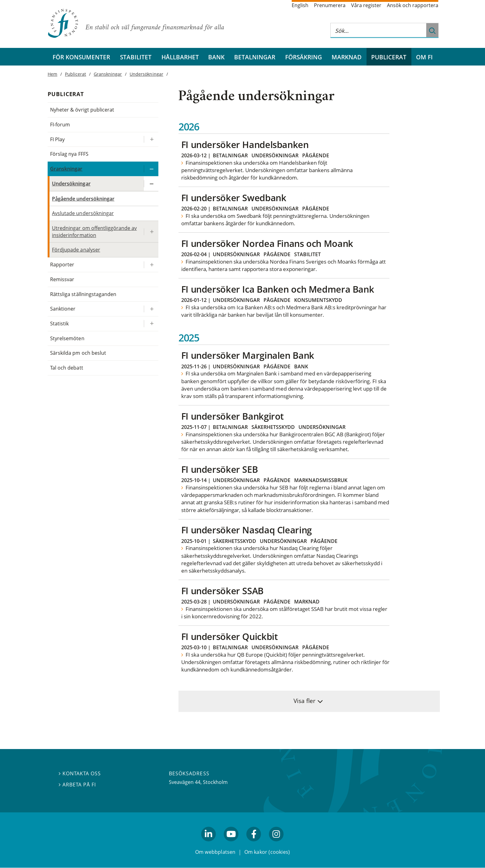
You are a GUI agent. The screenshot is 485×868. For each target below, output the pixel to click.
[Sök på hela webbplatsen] (378, 30)
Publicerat (389, 57)
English (300, 5)
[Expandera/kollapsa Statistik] (151, 324)
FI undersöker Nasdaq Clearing (247, 530)
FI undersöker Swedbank (234, 198)
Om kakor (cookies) (267, 852)
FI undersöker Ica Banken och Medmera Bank (278, 289)
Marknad (347, 57)
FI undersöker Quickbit (230, 636)
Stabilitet (136, 57)
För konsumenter (81, 57)
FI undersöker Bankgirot (232, 416)
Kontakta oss (80, 774)
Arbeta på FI (77, 785)
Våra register (366, 5)
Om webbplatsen (215, 852)
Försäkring (304, 57)
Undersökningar (275, 155)
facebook (254, 844)
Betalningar (255, 57)
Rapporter (62, 265)
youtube (231, 844)
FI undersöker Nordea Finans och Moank (267, 243)
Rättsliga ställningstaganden (83, 294)
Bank (216, 57)
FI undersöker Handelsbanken (245, 144)
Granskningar (108, 74)
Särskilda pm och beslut (78, 353)
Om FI (424, 57)
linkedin (209, 844)
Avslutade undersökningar (83, 213)
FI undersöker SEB (220, 469)
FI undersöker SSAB (222, 591)
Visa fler (305, 701)
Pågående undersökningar (83, 199)
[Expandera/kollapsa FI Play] (151, 140)
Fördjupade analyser (76, 250)
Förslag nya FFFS (69, 154)
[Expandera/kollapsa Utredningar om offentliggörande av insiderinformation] (151, 232)
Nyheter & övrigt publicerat (82, 110)
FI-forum (60, 125)
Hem (52, 74)
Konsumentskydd (318, 300)
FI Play (57, 139)
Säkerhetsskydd (273, 427)
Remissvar (62, 279)
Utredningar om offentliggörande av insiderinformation (94, 232)
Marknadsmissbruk (321, 480)
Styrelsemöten (67, 338)
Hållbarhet (180, 57)
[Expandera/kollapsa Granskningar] (151, 169)
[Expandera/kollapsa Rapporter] (151, 265)
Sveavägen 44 (185, 782)
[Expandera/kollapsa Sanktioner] (151, 309)
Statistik (59, 324)
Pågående (316, 155)
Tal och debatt (67, 368)
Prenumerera (330, 5)
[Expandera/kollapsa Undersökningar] (151, 184)
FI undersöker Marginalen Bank (248, 355)
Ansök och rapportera (413, 5)
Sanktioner (63, 309)
